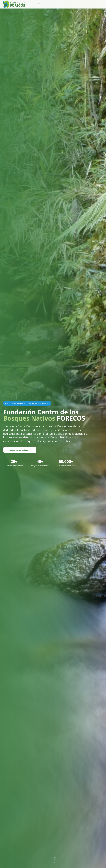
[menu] (39, 4)
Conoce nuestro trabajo (20, 450)
